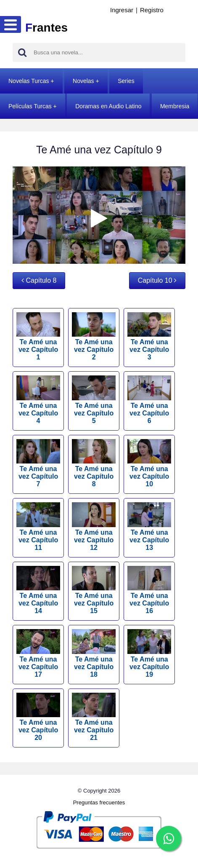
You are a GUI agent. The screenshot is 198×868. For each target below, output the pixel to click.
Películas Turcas (30, 106)
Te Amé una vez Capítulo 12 (94, 527)
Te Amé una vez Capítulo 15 (94, 590)
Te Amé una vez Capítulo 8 (94, 463)
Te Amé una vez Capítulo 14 (38, 590)
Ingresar (122, 10)
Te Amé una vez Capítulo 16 (149, 590)
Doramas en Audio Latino (108, 106)
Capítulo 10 (157, 280)
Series (126, 81)
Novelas (83, 81)
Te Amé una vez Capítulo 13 (149, 527)
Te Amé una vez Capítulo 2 (94, 337)
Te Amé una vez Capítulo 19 (149, 654)
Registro (152, 10)
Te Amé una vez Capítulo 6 (149, 400)
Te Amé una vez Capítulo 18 (94, 654)
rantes (46, 28)
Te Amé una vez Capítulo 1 (38, 337)
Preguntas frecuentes (99, 802)
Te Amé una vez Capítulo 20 (38, 717)
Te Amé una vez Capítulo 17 (38, 654)
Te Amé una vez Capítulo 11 (38, 527)
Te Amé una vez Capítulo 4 (38, 400)
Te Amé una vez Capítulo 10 (149, 463)
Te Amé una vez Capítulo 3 (149, 337)
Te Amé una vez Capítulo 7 (38, 463)
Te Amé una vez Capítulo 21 (94, 717)
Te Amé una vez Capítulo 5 (94, 400)
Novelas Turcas (29, 81)
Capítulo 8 (39, 280)
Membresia (175, 106)
